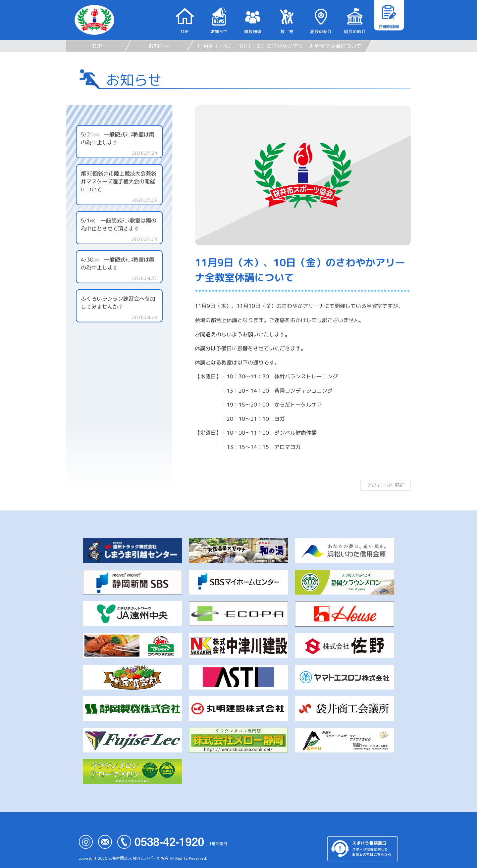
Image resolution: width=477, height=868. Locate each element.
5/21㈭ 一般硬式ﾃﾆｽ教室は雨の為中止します (118, 138)
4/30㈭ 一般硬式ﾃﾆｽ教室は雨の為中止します (118, 264)
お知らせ (159, 46)
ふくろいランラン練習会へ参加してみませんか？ (118, 303)
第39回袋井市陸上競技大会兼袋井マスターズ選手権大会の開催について (119, 181)
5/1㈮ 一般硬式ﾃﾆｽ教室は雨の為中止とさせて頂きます (119, 224)
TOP (97, 46)
